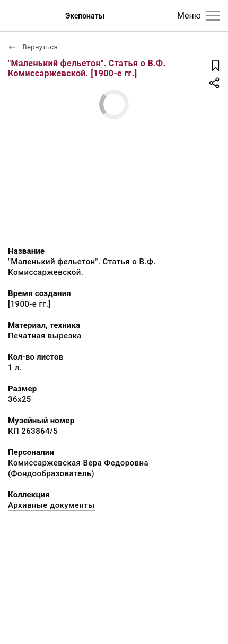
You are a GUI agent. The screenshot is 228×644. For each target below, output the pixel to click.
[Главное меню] (213, 16)
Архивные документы (51, 505)
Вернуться (33, 47)
